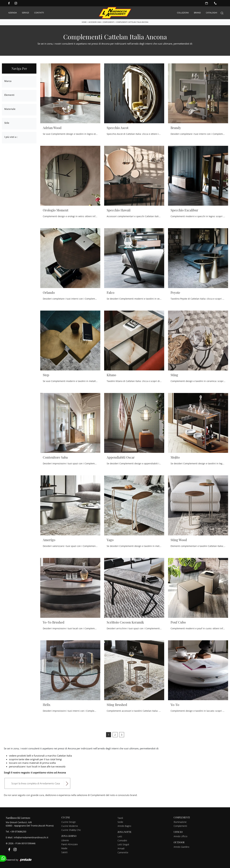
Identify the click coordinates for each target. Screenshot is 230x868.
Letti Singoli (123, 844)
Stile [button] (7, 123)
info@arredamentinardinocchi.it (31, 837)
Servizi (25, 13)
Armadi (121, 848)
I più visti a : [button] (11, 137)
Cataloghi (212, 13)
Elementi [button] (9, 95)
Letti (120, 836)
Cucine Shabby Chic (71, 830)
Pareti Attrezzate (70, 844)
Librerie (65, 840)
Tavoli (120, 818)
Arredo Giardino (181, 847)
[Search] (222, 13)
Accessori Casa (95, 22)
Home (84, 22)
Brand (197, 13)
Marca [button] (8, 81)
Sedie (120, 822)
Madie (64, 848)
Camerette (123, 852)
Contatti (39, 13)
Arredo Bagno (124, 826)
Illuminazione (180, 822)
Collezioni (183, 13)
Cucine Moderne (70, 826)
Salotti (64, 852)
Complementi (108, 22)
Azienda (13, 13)
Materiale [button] (10, 109)
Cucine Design (69, 822)
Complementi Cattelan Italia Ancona (132, 22)
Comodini (122, 840)
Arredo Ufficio (180, 836)
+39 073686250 (18, 831)
